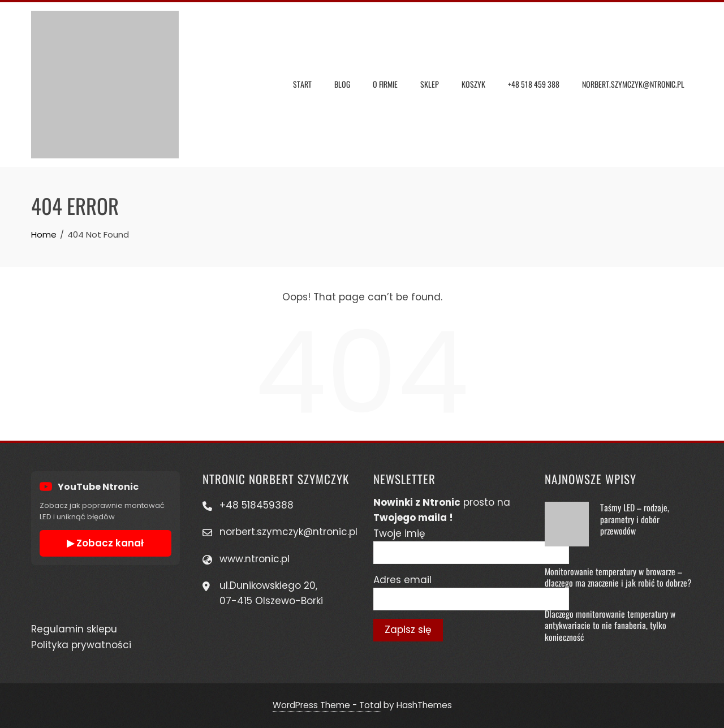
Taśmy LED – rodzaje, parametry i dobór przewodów (635, 519)
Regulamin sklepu (74, 629)
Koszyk (473, 84)
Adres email (402, 580)
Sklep (430, 84)
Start (302, 84)
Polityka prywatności (81, 645)
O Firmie (385, 84)
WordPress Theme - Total (327, 705)
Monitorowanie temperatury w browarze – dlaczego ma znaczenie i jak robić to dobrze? (618, 577)
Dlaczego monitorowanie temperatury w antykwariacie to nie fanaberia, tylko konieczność (610, 625)
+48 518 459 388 (534, 84)
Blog (342, 84)
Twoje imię (399, 533)
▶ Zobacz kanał (105, 543)
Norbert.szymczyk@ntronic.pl (633, 84)
